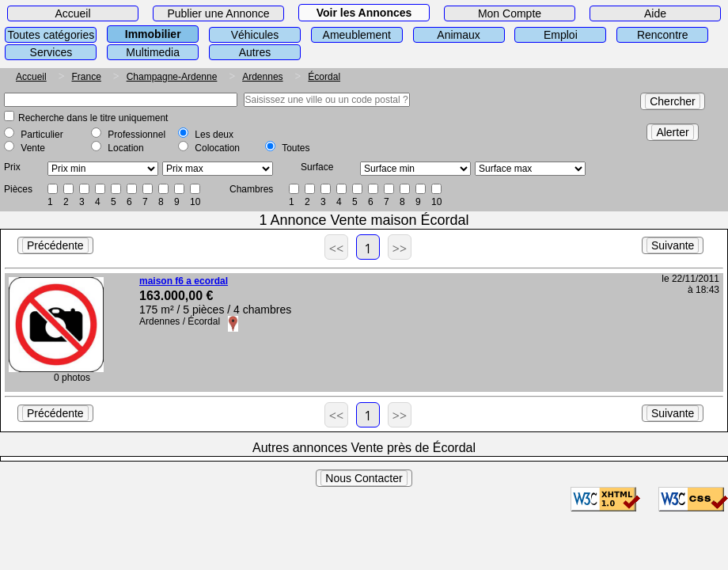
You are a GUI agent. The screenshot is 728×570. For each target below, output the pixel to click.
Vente (33, 148)
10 (195, 202)
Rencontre (663, 35)
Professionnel (136, 135)
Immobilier (153, 34)
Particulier (42, 135)
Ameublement (357, 35)
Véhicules (255, 35)
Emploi (561, 35)
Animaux (458, 35)
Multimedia (153, 52)
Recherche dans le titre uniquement (93, 118)
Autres (255, 52)
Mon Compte (510, 13)
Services (51, 52)
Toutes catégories (51, 35)
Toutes (296, 148)
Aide (655, 13)
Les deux (214, 135)
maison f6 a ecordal (184, 281)
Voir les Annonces (364, 13)
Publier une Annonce (218, 13)
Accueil (72, 13)
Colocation (217, 148)
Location (125, 148)
